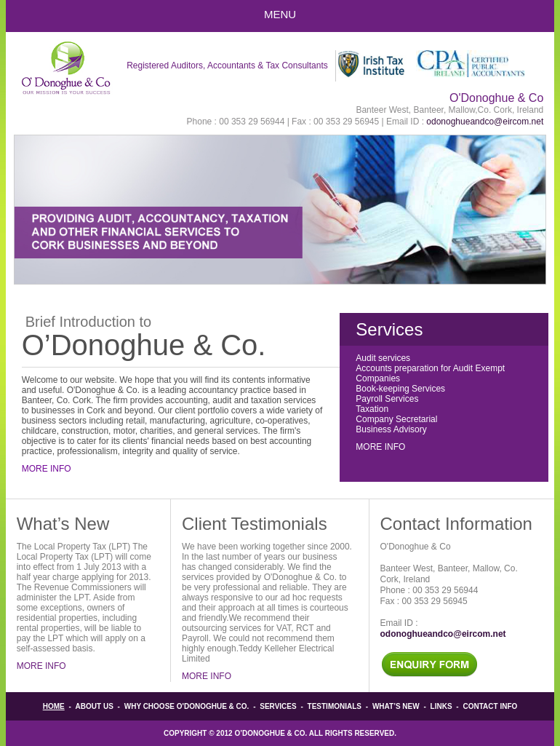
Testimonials (335, 706)
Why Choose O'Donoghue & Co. (187, 706)
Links (441, 706)
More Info (47, 469)
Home (54, 706)
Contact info (490, 706)
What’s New (396, 706)
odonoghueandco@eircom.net (485, 122)
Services (278, 706)
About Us (95, 706)
